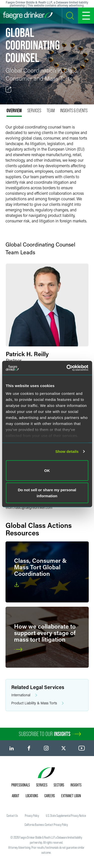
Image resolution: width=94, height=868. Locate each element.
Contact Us (12, 816)
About (16, 796)
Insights (76, 785)
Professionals (21, 785)
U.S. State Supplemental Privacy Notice (66, 816)
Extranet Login (71, 796)
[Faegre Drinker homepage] (28, 16)
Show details (67, 451)
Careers (50, 796)
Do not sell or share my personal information (47, 493)
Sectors (59, 785)
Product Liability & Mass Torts (37, 703)
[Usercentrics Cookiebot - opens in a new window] (67, 368)
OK (47, 470)
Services (42, 785)
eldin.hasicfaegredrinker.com (29, 507)
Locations (32, 796)
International (24, 695)
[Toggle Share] (9, 90)
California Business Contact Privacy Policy (46, 825)
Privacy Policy (32, 816)
